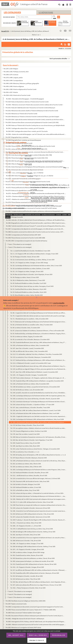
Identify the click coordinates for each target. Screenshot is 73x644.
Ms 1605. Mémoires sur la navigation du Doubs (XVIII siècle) (24, 627)
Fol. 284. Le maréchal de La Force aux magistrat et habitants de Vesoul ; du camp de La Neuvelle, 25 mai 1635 (38, 538)
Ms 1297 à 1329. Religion (11, 69)
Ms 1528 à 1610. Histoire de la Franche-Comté (17, 95)
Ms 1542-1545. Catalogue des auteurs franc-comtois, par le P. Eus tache (27, 131)
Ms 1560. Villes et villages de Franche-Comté (19, 164)
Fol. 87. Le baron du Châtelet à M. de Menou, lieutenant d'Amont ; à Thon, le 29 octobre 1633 (37, 331)
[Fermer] (36, 298)
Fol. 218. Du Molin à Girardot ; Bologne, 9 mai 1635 (25, 484)
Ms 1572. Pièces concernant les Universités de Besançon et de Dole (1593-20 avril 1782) (31, 185)
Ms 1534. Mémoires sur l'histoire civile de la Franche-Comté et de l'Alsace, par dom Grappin (33, 117)
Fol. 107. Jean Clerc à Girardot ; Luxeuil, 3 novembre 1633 (27, 348)
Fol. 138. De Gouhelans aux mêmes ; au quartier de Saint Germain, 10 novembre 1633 (35, 387)
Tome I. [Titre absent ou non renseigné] (20, 244)
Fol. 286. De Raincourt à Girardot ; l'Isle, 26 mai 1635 (26, 541)
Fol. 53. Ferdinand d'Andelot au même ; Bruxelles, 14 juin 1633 (28, 292)
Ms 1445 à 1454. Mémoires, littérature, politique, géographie (21, 83)
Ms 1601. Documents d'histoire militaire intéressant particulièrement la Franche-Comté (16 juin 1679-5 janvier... (35, 616)
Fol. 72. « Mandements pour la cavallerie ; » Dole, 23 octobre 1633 (29, 319)
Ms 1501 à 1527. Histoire (11, 92)
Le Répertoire (46, 12)
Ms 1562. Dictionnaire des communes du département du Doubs (25, 170)
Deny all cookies (38, 635)
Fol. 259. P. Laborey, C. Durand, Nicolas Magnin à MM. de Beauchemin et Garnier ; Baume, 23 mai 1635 (38, 520)
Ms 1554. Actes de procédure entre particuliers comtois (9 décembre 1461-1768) (29, 155)
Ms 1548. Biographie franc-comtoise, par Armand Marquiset (23, 140)
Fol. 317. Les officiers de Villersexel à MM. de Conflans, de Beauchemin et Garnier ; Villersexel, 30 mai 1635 (38, 570)
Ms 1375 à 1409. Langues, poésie (13, 78)
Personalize (59, 635)
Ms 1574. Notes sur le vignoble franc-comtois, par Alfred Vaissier (25, 190)
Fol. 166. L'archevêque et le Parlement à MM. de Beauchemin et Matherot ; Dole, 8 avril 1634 (37, 419)
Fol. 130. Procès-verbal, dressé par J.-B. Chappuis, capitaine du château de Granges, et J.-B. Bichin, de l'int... (38, 378)
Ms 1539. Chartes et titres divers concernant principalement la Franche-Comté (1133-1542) (32, 122)
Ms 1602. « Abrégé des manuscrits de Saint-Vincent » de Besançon (25, 619)
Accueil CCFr (5, 31)
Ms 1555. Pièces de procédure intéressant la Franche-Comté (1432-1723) (27, 158)
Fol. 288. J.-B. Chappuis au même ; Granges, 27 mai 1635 (27, 544)
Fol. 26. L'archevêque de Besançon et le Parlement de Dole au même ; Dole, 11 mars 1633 (36, 266)
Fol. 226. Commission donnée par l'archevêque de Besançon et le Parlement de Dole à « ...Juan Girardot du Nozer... (38, 496)
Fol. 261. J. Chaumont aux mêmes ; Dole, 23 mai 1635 (26, 523)
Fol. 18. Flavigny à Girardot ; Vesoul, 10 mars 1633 (25, 257)
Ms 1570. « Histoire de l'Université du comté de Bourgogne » (23, 179)
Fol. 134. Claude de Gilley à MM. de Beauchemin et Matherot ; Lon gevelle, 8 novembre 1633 (37, 381)
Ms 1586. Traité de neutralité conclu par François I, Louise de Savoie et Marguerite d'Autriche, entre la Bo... (36, 226)
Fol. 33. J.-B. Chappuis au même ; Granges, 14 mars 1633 (27, 271)
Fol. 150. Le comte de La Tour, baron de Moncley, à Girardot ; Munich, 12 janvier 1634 (35, 399)
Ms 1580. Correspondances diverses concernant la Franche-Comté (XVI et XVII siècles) (31, 208)
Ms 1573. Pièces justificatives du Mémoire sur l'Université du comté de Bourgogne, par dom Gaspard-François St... (36, 187)
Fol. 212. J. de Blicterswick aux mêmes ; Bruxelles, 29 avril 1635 (29, 475)
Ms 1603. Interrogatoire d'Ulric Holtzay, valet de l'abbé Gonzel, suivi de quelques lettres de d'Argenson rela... (36, 622)
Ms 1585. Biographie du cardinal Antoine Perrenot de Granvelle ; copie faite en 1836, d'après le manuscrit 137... (36, 223)
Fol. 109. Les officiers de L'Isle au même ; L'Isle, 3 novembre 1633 (29, 351)
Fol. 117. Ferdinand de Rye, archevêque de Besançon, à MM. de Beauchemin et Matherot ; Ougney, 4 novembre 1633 (38, 360)
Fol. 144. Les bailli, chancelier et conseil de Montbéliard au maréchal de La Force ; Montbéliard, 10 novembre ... (38, 393)
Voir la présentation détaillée (58, 59)
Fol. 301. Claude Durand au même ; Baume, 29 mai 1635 (27, 555)
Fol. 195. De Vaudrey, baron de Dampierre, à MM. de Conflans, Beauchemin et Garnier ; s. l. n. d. (38, 455)
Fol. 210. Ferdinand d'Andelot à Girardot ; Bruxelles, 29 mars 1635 (29, 473)
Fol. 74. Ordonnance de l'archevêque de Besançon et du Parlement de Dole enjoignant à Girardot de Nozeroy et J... (38, 322)
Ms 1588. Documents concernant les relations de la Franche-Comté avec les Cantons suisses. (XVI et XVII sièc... (35, 232)
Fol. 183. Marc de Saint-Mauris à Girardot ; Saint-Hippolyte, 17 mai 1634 (31, 440)
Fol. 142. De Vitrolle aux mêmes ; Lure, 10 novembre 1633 (27, 390)
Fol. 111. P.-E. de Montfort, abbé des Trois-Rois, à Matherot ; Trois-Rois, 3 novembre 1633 (36, 354)
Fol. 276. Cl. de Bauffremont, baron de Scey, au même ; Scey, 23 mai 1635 (32, 529)
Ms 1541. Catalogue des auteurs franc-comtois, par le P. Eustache (25, 128)
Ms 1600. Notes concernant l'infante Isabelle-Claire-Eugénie (24, 613)
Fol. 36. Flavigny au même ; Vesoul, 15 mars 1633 (25, 277)
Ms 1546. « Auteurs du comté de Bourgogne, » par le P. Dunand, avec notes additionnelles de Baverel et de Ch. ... (36, 134)
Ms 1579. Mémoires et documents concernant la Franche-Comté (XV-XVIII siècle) (30, 205)
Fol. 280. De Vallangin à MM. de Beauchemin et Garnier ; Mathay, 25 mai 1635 (33, 532)
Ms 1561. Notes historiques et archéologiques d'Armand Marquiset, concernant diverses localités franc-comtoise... (35, 167)
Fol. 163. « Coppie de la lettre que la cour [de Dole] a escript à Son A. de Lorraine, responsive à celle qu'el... (38, 416)
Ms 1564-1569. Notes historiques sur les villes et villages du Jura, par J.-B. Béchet (30, 176)
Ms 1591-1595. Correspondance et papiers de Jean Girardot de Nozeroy (27, 241)
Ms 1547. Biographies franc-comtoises (17, 137)
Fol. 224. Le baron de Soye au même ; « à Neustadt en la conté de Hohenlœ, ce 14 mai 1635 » (37, 493)
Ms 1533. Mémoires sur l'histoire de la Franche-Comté (22, 114)
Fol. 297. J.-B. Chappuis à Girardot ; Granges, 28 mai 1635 (27, 549)
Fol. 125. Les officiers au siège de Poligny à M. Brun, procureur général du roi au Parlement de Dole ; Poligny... (38, 369)
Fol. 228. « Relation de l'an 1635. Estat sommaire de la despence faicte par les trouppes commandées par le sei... (38, 499)
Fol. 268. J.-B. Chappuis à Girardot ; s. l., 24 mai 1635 (26, 526)
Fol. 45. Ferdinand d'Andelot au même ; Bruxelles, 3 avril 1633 (28, 283)
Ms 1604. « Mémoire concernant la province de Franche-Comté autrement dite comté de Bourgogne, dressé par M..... (36, 624)
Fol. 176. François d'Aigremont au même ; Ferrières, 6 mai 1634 (29, 431)
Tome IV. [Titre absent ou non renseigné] (20, 594)
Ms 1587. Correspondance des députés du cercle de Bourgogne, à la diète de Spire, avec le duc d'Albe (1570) (35, 229)
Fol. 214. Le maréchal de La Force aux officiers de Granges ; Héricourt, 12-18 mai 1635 (35, 478)
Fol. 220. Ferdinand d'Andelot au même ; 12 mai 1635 (26, 487)
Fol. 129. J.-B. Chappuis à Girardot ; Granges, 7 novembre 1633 (29, 375)
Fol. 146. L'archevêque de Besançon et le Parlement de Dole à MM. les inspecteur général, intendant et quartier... (38, 396)
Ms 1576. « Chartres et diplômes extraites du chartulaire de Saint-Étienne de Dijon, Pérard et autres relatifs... (36, 196)
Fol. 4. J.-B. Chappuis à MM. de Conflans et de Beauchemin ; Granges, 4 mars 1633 (34, 254)
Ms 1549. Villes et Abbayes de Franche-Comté (19, 143)
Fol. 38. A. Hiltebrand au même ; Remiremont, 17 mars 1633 (28, 280)
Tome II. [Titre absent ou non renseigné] (20, 247)
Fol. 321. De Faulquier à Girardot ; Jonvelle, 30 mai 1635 (27, 576)
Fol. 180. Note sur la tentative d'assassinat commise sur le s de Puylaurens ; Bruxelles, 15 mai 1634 (38, 437)
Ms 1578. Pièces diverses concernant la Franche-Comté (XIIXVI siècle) (27, 202)
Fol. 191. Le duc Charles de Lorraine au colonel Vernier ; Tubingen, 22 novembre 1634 (35, 449)
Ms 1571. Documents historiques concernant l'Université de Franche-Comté (28, 182)
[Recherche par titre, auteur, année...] (34, 17)
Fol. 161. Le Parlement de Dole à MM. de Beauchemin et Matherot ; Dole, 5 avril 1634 (35, 413)
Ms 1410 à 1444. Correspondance (13, 80)
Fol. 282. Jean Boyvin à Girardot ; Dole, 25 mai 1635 (25, 535)
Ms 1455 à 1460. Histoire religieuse (14, 86)
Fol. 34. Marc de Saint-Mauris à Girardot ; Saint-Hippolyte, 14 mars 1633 (31, 274)
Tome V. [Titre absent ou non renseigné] (20, 597)
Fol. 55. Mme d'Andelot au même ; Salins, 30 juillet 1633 (27, 295)
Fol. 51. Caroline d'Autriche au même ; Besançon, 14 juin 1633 (28, 289)
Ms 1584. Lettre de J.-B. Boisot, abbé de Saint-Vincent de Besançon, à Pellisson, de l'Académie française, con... (36, 220)
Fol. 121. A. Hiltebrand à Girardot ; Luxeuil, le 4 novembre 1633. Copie (31, 363)
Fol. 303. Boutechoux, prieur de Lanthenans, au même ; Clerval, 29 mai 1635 (33, 558)
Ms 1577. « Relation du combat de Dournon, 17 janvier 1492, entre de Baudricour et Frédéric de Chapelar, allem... (36, 199)
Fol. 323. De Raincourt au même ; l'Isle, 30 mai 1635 (25, 579)
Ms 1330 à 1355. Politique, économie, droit (16, 72)
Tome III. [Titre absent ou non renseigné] (20, 591)
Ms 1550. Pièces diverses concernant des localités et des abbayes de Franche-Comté (30, 146)
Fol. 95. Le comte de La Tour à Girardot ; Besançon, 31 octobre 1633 (30, 339)
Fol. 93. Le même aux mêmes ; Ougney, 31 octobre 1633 (26, 336)
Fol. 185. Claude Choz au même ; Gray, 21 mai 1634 (25, 443)
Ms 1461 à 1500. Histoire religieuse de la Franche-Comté (20, 89)
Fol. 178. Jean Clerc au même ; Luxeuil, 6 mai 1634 (25, 434)
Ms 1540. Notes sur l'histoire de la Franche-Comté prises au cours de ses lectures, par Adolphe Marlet (35, 125)
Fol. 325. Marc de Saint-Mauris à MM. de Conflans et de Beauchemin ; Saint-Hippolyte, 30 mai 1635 (38, 582)
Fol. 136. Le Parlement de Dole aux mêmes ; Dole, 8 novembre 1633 (30, 384)
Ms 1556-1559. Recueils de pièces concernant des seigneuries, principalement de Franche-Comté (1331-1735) (35, 161)
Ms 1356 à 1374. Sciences (11, 75)
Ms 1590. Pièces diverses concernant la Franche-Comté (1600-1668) (26, 238)
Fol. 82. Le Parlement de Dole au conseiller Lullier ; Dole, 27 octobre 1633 (31, 325)
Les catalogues (12, 12)
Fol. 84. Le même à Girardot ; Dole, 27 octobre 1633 (25, 328)
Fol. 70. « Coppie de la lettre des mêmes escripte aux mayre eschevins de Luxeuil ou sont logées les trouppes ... (38, 316)
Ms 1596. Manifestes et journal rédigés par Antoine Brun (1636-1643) (26, 601)
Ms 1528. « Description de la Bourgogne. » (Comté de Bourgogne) (25, 99)
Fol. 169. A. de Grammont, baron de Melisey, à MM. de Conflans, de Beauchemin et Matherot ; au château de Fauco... (38, 422)
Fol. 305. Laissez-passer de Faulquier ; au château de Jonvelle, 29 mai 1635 (32, 561)
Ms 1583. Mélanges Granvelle (14, 217)
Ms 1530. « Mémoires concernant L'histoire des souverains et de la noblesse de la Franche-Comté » (35, 105)
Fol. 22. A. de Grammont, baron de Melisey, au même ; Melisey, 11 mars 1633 (32, 260)
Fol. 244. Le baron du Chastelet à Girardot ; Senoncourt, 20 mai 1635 (30, 508)
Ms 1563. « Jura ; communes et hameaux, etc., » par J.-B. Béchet (25, 173)
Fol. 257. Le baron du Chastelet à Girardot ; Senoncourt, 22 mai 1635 (30, 517)
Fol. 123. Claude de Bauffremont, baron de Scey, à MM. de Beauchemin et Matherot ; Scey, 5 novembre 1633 (38, 366)
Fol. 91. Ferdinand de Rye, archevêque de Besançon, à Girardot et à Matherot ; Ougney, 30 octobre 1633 (38, 334)
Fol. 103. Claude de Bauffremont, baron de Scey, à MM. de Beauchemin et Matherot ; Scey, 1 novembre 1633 (38, 342)
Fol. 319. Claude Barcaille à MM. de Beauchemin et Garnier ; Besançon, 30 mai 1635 (35, 573)
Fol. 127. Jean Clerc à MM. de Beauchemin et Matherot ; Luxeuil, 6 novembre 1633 (34, 372)
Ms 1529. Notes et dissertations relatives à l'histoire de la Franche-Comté (27, 102)
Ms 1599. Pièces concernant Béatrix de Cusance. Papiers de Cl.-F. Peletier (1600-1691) (31, 610)
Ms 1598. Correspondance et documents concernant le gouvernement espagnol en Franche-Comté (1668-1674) (35, 607)
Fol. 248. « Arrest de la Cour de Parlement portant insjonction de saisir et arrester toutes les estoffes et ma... (38, 511)
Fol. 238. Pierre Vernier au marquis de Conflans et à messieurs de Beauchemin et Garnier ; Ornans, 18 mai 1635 (38, 505)
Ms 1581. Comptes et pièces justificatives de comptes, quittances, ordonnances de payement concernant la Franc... (35, 211)
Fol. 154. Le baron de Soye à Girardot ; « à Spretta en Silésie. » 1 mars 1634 (32, 405)
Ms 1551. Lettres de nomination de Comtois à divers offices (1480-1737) (27, 149)
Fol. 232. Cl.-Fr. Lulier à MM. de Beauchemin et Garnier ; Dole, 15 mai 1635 (32, 502)
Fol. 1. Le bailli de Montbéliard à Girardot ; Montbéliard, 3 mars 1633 (30, 251)
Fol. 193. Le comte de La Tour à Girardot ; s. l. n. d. (25, 452)
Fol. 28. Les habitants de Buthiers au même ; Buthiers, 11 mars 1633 (30, 268)
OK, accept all (16, 635)
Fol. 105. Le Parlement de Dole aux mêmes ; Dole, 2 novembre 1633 (30, 345)
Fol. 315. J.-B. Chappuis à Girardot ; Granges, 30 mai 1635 (27, 567)
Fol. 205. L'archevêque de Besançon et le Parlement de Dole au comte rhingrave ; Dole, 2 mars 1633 (38, 470)
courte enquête (59, 303)
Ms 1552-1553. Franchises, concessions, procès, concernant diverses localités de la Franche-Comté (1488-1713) (35, 152)
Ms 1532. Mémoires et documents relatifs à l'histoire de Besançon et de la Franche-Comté (32, 111)
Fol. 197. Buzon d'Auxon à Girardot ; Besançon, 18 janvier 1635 (29, 458)
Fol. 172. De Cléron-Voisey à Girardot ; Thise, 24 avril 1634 (27, 425)
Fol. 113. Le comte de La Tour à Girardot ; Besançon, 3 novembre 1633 (31, 357)
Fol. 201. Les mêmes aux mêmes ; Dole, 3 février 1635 (26, 464)
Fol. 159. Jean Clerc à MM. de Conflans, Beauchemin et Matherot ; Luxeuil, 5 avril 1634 (35, 410)
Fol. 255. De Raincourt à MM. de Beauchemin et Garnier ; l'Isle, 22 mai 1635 (32, 514)
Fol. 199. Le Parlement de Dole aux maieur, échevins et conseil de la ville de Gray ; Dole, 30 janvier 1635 (38, 461)
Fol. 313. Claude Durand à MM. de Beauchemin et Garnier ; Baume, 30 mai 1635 (33, 564)
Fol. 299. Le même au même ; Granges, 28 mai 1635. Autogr (27, 552)
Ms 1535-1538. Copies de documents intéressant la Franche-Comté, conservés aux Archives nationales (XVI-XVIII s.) (35, 119)
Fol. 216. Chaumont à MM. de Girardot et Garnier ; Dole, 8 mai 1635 (30, 481)
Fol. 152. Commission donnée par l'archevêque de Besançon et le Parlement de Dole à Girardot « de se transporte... (38, 402)
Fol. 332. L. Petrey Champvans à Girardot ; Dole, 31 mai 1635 (28, 588)
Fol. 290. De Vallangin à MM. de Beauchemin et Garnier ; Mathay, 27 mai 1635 (33, 546)
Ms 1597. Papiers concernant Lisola (16, 604)
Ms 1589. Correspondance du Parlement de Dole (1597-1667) (23, 235)
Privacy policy (37, 640)
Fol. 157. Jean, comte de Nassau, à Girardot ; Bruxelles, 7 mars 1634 (30, 407)
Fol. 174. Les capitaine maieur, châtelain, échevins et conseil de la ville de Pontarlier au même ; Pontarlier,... (38, 428)
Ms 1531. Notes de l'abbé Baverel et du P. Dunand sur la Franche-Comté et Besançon (31, 108)
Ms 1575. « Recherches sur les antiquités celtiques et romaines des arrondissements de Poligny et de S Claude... (36, 193)
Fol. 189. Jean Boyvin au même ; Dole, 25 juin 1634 (25, 446)
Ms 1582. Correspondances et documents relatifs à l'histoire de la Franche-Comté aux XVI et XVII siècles (35, 214)
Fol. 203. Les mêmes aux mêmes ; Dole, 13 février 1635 (26, 467)
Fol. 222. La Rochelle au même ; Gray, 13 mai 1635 (25, 490)
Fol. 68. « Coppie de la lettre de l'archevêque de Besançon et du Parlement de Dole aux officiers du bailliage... (38, 313)
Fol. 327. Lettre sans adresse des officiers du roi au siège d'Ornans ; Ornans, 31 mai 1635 (36, 585)
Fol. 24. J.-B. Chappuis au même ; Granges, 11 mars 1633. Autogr (29, 263)
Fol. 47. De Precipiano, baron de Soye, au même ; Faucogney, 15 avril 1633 (32, 286)
